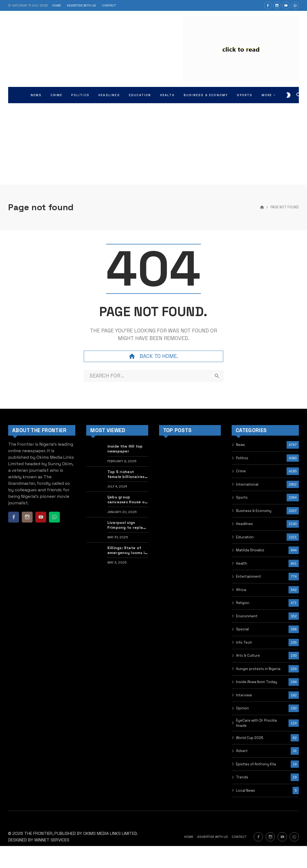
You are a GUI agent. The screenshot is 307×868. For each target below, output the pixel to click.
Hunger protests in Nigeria (258, 669)
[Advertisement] (154, 144)
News (241, 445)
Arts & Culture (248, 655)
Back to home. (153, 356)
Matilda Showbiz (250, 550)
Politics (242, 458)
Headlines (244, 524)
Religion (243, 603)
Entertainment (249, 576)
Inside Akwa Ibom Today (257, 682)
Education (245, 537)
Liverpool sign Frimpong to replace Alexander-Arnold (128, 525)
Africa (241, 590)
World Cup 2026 (250, 738)
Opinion (242, 708)
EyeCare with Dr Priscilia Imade (256, 723)
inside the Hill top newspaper (125, 449)
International (247, 484)
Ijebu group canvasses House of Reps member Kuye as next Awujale (127, 499)
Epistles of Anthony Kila (256, 764)
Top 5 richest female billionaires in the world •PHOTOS (126, 474)
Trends (242, 777)
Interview (244, 695)
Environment (247, 616)
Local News (246, 790)
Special (242, 629)
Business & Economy (254, 511)
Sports (242, 497)
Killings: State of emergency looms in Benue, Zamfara (127, 550)
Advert (242, 751)
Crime (241, 471)
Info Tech (244, 642)
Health (242, 563)
